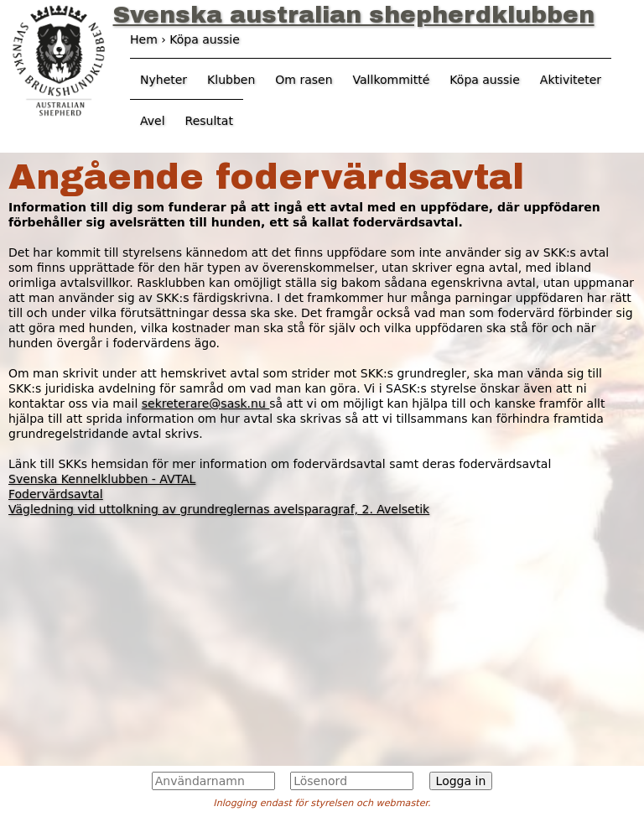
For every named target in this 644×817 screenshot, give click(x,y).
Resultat (209, 121)
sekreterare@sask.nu (206, 403)
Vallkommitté (392, 80)
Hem (144, 39)
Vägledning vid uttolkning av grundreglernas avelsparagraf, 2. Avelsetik (219, 509)
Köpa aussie (485, 80)
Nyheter (164, 80)
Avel (153, 121)
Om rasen (304, 80)
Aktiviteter (571, 80)
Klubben (231, 80)
